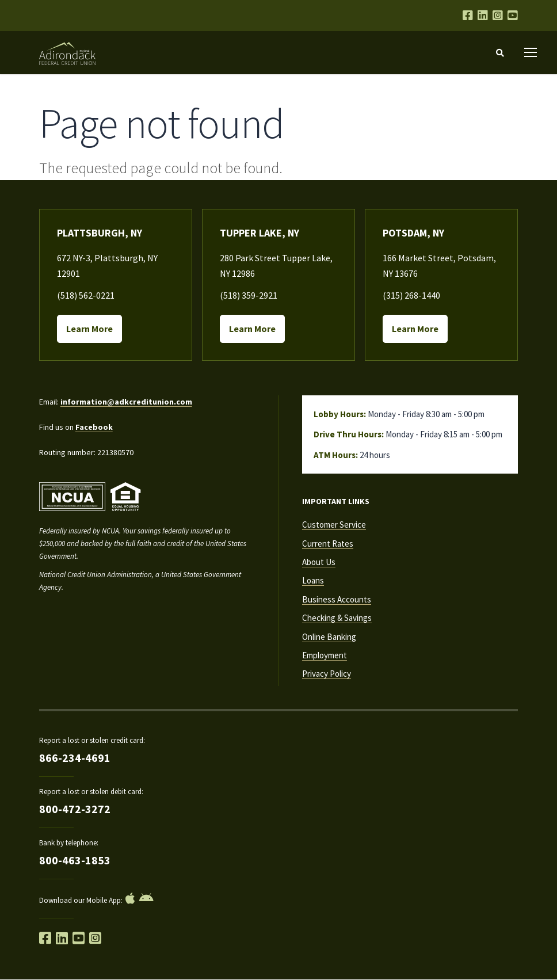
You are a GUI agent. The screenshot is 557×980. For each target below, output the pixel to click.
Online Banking (329, 637)
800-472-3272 (75, 809)
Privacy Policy (327, 674)
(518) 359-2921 (249, 295)
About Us (319, 562)
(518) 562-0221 (86, 295)
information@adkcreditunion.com (126, 402)
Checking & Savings (337, 618)
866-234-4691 (75, 758)
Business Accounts (337, 599)
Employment (325, 655)
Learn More (89, 329)
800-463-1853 (75, 860)
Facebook (94, 427)
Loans (313, 580)
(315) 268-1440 (411, 295)
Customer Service (334, 525)
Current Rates (328, 544)
